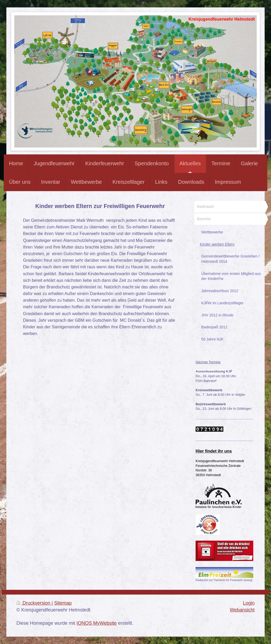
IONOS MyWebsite (97, 623)
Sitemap (63, 603)
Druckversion (34, 603)
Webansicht (242, 610)
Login (249, 603)
